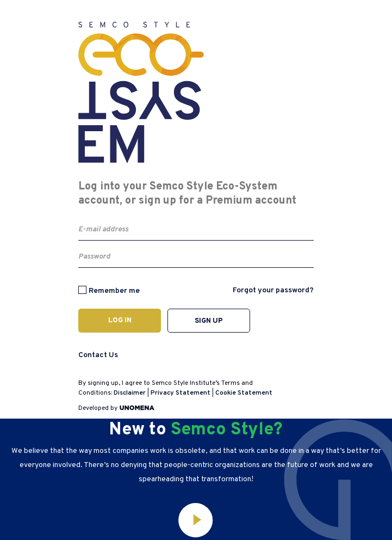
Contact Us (98, 355)
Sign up (209, 321)
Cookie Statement (244, 393)
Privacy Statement (181, 393)
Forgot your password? (273, 290)
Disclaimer (130, 393)
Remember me (114, 291)
